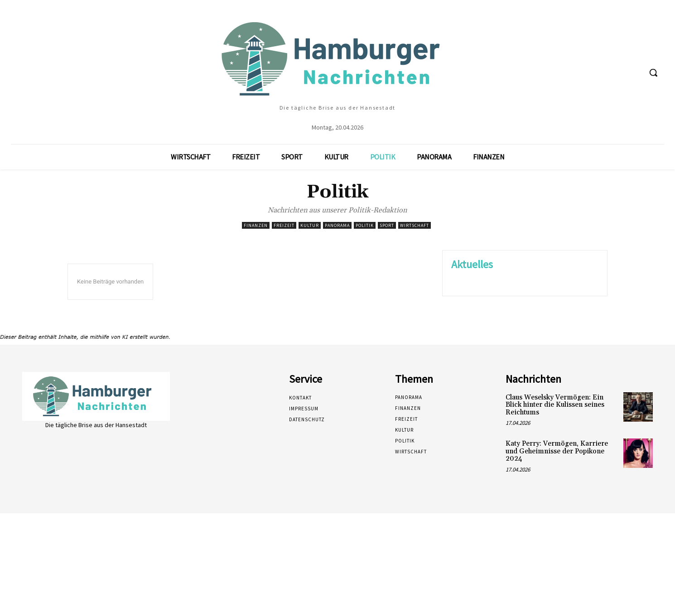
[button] (653, 72)
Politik (365, 225)
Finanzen (256, 225)
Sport (387, 225)
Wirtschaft (415, 225)
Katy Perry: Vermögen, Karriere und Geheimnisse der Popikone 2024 (557, 451)
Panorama (337, 225)
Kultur (310, 225)
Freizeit (284, 225)
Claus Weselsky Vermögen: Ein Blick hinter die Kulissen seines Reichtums (555, 405)
